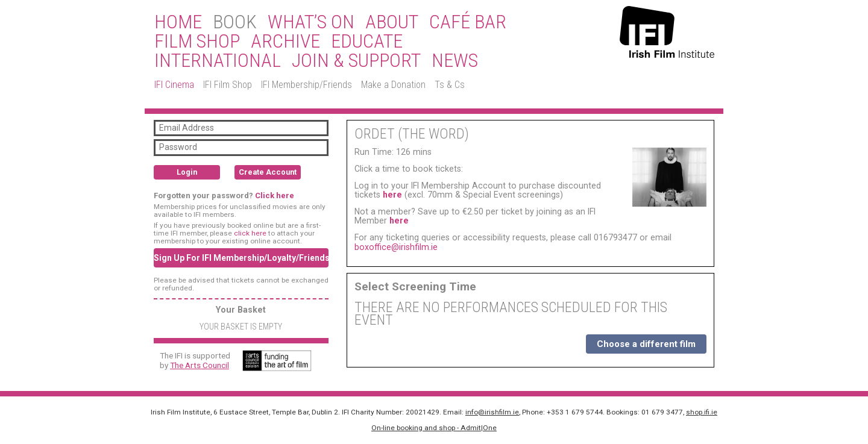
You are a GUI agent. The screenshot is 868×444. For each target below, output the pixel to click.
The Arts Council (200, 365)
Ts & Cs (450, 85)
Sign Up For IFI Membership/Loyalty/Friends (241, 258)
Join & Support (356, 61)
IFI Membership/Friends (307, 85)
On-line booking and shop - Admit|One (434, 428)
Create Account (268, 172)
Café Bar (468, 22)
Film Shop (197, 42)
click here (250, 233)
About (392, 22)
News (455, 61)
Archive (285, 42)
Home (178, 22)
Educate (367, 42)
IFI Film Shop (228, 85)
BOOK (235, 22)
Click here (275, 195)
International (218, 61)
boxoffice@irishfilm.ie (396, 247)
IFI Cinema (174, 85)
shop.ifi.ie (702, 412)
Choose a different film (646, 344)
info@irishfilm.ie (492, 412)
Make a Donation (393, 85)
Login (187, 172)
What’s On (311, 22)
